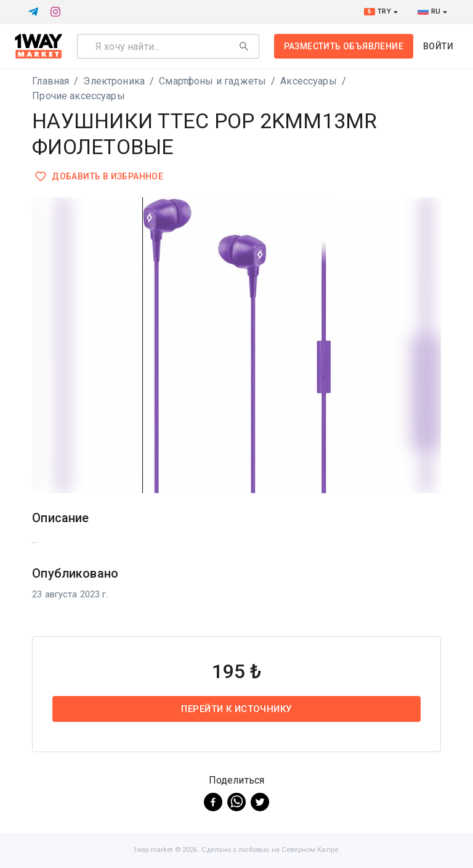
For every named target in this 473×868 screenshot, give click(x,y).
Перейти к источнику (236, 709)
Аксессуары (309, 81)
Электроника (114, 81)
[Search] (244, 46)
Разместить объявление (344, 46)
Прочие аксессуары (79, 96)
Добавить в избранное (100, 177)
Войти (438, 46)
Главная (51, 81)
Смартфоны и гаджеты (212, 81)
